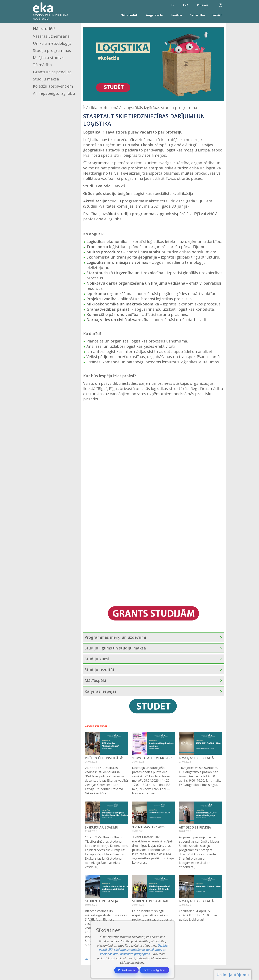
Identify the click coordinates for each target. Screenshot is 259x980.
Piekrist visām (126, 970)
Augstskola (154, 15)
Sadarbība (197, 15)
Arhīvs (90, 959)
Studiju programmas (52, 50)
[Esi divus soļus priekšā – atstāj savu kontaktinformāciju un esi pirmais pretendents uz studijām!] (147, 500)
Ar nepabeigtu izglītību (54, 93)
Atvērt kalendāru (97, 726)
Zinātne (176, 15)
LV (173, 5)
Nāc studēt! (129, 15)
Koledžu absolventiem (53, 86)
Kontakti (203, 5)
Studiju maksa (46, 79)
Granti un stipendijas (52, 72)
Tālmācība (42, 65)
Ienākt (217, 15)
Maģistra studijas (49, 58)
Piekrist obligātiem (154, 970)
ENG (186, 5)
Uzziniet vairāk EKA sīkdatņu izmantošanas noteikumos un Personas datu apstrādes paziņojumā (134, 950)
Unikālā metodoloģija (52, 43)
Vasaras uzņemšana (51, 36)
